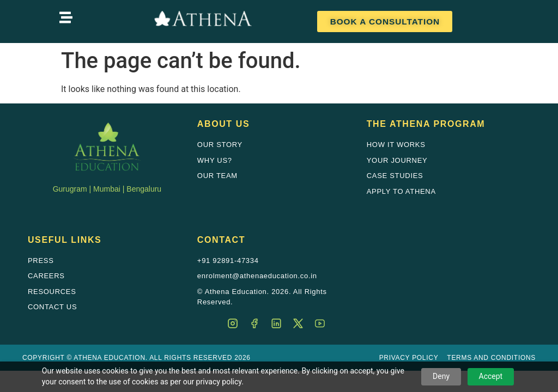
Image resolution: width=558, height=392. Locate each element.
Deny (441, 376)
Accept (491, 376)
